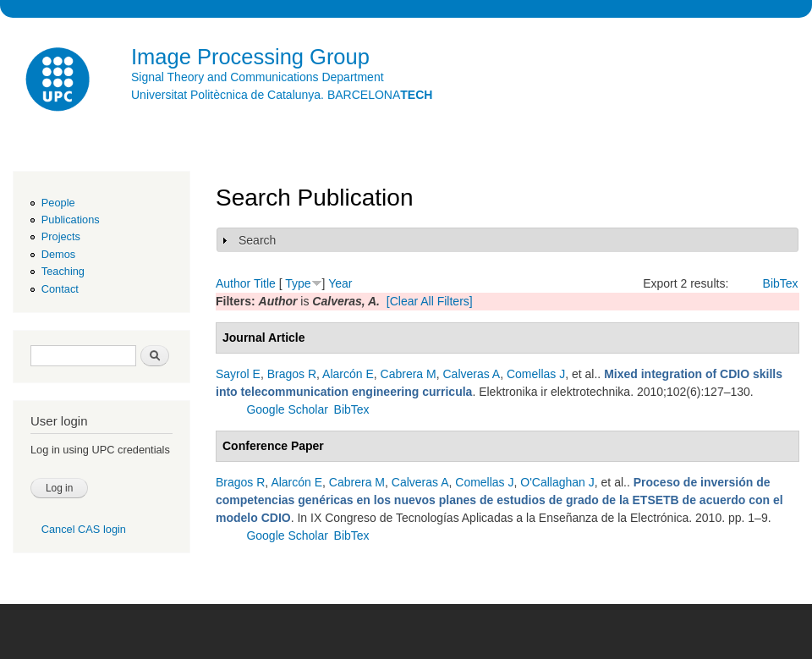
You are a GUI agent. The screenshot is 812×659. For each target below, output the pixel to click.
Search (257, 240)
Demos (58, 254)
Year (340, 283)
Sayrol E (238, 374)
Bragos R (292, 374)
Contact (60, 289)
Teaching (63, 271)
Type (298, 283)
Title (265, 283)
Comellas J (536, 374)
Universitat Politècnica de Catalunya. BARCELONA (282, 95)
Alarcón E (348, 374)
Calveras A (471, 374)
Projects (61, 236)
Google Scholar (287, 409)
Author (233, 283)
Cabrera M (409, 374)
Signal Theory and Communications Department (258, 77)
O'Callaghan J (557, 482)
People (58, 203)
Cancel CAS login (84, 529)
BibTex (781, 283)
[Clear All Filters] (430, 301)
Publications (71, 220)
